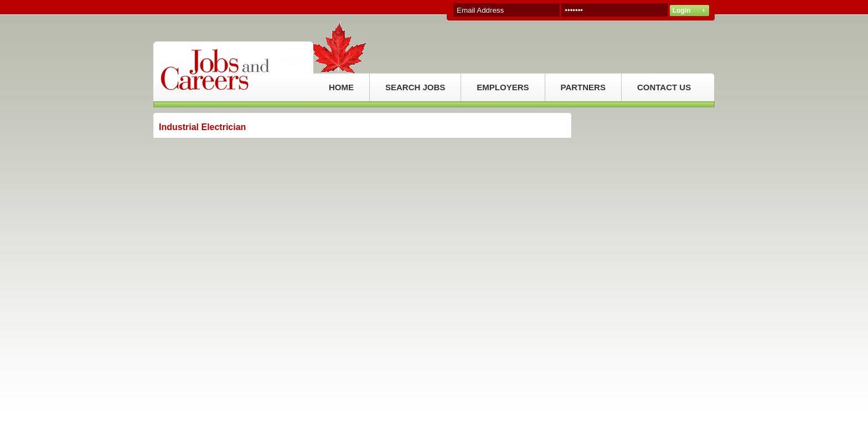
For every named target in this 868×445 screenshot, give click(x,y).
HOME (341, 87)
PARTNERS (583, 87)
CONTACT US (664, 87)
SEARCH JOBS (415, 87)
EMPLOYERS (503, 87)
